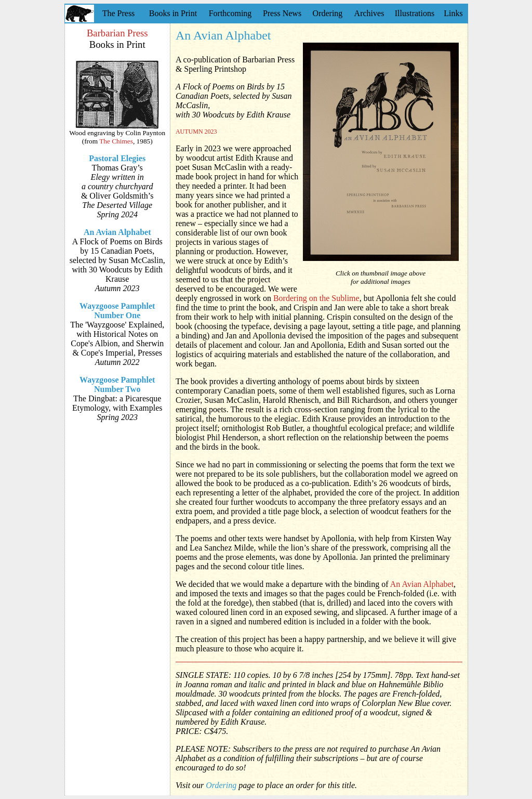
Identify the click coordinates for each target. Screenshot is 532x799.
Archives (369, 13)
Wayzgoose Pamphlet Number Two (117, 384)
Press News (282, 13)
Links (453, 13)
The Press (119, 13)
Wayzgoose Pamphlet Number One (117, 311)
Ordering (328, 13)
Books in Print (173, 13)
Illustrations (415, 13)
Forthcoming (230, 13)
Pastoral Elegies (117, 158)
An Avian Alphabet (117, 232)
